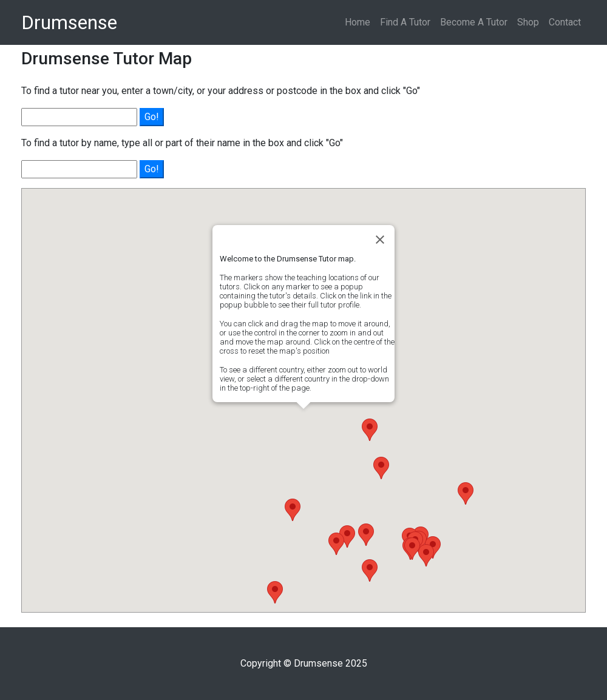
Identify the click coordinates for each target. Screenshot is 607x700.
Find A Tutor (405, 22)
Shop (528, 22)
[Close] (380, 240)
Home (358, 22)
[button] (366, 535)
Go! (152, 117)
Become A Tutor (474, 22)
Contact (565, 22)
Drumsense (69, 22)
